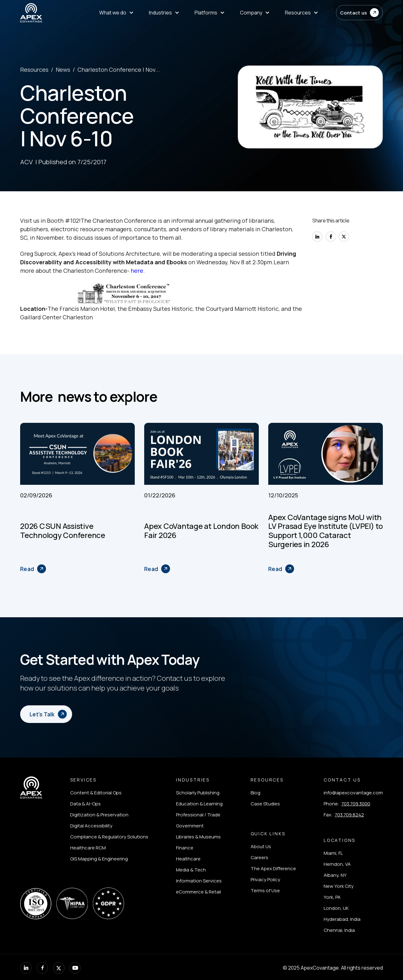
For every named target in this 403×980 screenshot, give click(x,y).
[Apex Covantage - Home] (51, 13)
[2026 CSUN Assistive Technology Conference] (33, 569)
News (63, 70)
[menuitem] (116, 13)
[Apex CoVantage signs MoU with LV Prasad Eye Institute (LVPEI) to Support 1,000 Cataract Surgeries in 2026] (281, 569)
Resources (34, 70)
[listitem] (109, 793)
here (137, 271)
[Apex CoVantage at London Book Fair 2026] (157, 569)
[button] (360, 13)
